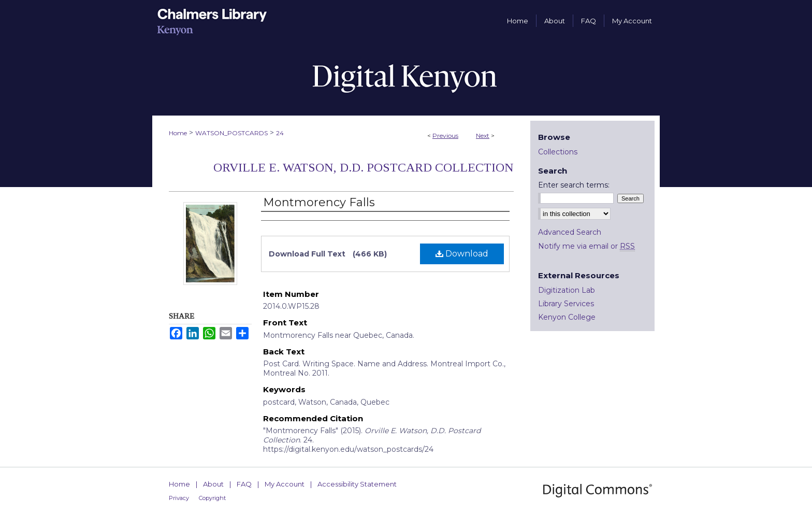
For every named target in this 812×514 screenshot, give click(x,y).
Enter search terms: (574, 185)
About (213, 484)
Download (462, 254)
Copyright (212, 498)
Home (178, 133)
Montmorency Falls (319, 202)
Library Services (566, 304)
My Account (285, 484)
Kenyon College (567, 317)
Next (483, 135)
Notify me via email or (586, 246)
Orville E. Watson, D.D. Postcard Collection (364, 167)
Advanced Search (570, 232)
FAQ (244, 484)
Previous (445, 135)
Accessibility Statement (357, 484)
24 (280, 133)
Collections (558, 152)
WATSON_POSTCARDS (231, 133)
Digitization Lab (567, 290)
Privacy (179, 498)
